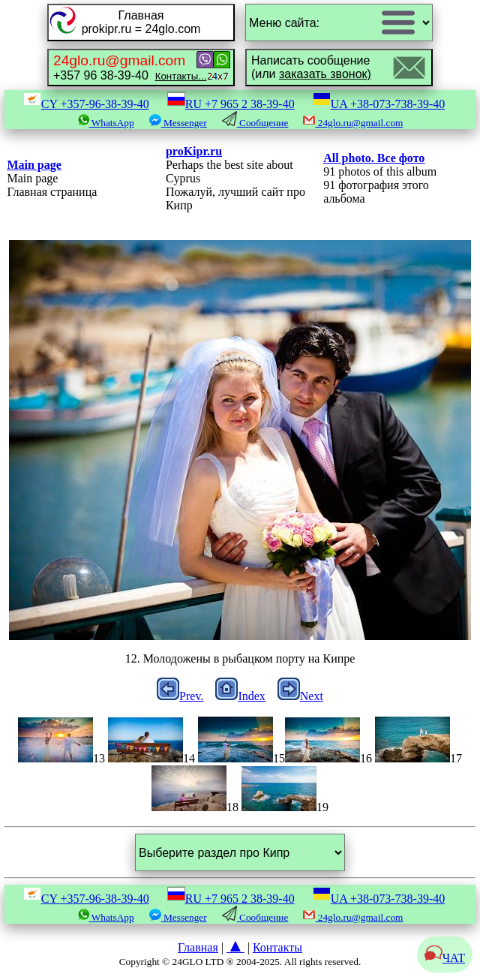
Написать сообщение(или (311, 67)
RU (231, 104)
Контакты (277, 947)
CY (86, 104)
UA (379, 104)
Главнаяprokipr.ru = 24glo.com (141, 22)
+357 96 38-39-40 (130, 67)
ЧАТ (445, 958)
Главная (198, 947)
